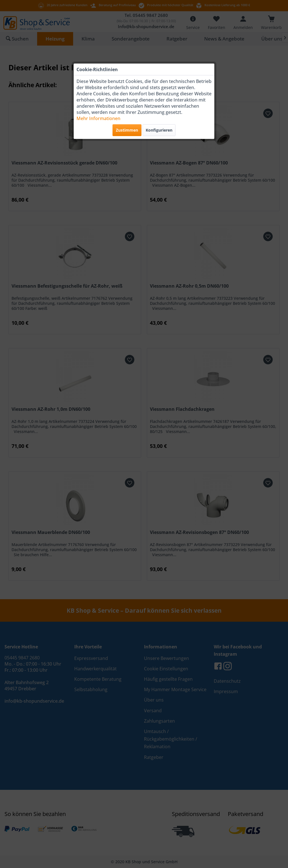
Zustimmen (127, 130)
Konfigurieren (159, 130)
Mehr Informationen (98, 118)
